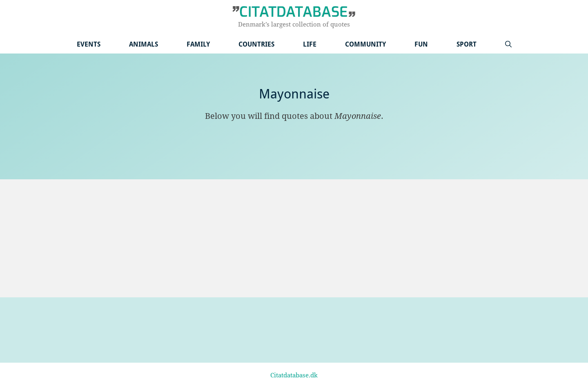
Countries (256, 44)
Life (310, 44)
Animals (144, 44)
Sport (467, 44)
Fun (421, 44)
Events (89, 44)
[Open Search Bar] (508, 44)
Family (198, 44)
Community (365, 44)
